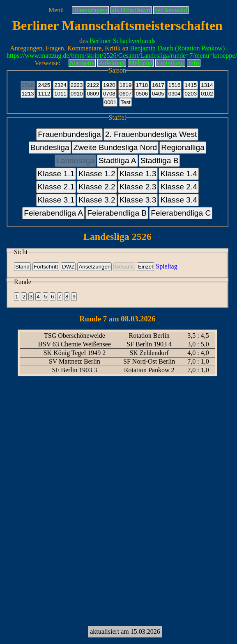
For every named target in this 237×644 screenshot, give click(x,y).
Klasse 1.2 (97, 174)
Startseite (82, 63)
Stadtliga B (160, 160)
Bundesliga (50, 147)
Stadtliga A (117, 160)
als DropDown (131, 10)
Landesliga (75, 160)
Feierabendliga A (53, 213)
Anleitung (112, 63)
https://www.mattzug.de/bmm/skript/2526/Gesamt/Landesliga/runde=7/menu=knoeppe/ (122, 56)
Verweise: (47, 63)
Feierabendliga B (117, 213)
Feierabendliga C (181, 213)
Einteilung (170, 63)
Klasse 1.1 (56, 174)
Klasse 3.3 (138, 200)
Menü (56, 10)
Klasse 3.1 (56, 200)
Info (194, 63)
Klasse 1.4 (179, 174)
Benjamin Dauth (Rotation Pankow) (178, 48)
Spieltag (166, 266)
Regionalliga (183, 147)
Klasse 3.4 (179, 200)
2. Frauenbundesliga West (151, 134)
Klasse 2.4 (179, 187)
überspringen (90, 10)
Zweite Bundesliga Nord (115, 147)
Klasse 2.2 (97, 187)
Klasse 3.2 (97, 200)
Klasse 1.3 (138, 174)
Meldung (141, 63)
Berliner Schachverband (121, 41)
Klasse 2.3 (138, 187)
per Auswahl (171, 10)
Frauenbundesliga (69, 134)
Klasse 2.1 (56, 187)
